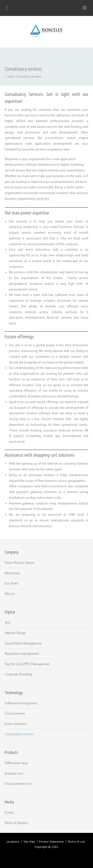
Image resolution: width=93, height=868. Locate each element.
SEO (8, 623)
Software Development (21, 703)
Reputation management (22, 654)
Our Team (12, 583)
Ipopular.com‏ (14, 773)
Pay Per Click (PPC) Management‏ (27, 664)
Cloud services (15, 713)
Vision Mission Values (20, 563)
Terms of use (76, 841)
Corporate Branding (18, 674)
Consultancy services (19, 734)
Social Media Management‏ (23, 643)
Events (9, 813)
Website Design (15, 633)
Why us (10, 594)
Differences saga (16, 763)
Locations (13, 841)
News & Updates (16, 823)
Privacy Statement (51, 841)
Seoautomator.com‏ (18, 784)
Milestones (12, 573)
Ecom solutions (16, 724)
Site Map (29, 841)
